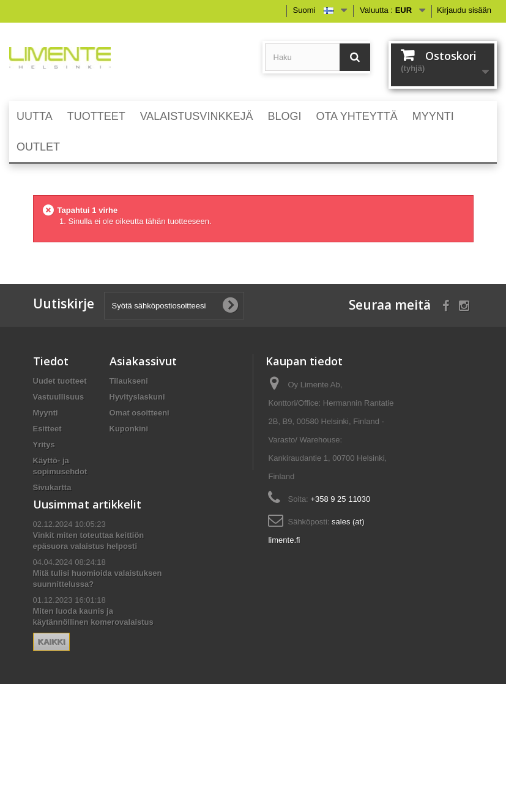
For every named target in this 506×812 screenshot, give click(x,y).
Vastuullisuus (59, 397)
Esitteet (47, 429)
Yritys (44, 445)
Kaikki (52, 731)
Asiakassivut (143, 361)
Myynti (46, 413)
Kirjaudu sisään (464, 10)
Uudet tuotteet (60, 381)
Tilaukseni (129, 381)
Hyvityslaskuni (137, 397)
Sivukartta (52, 487)
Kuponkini (129, 429)
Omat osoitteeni (140, 413)
